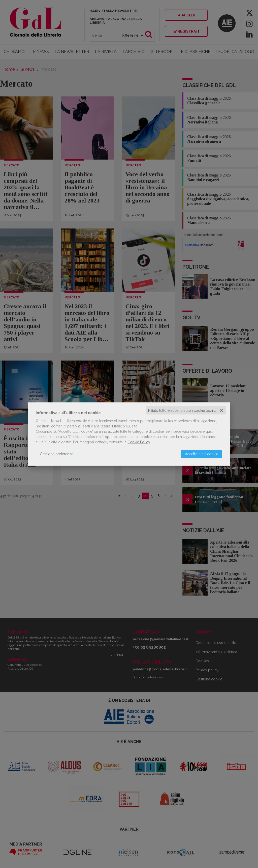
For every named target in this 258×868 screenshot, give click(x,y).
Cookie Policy (139, 442)
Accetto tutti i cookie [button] (202, 454)
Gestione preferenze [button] (57, 454)
